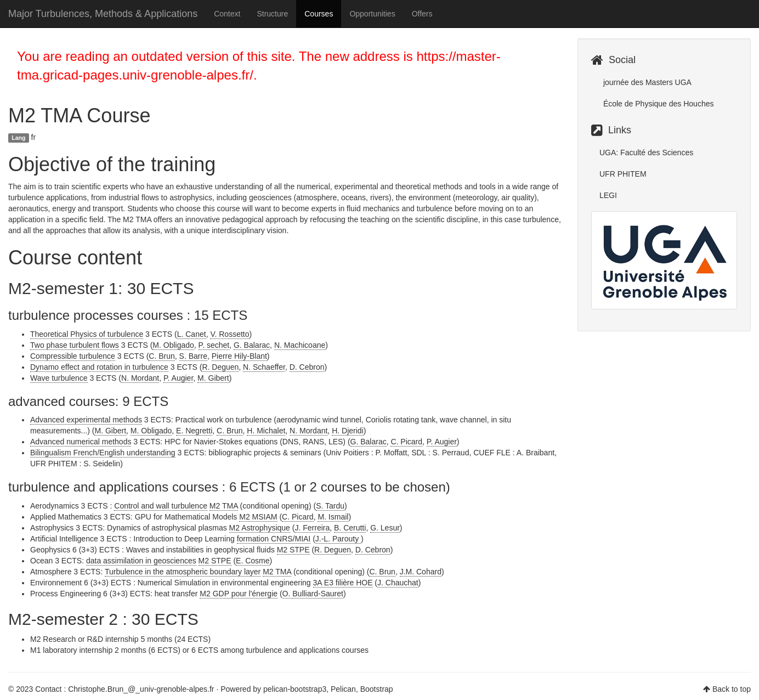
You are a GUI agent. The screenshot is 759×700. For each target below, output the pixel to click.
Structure (272, 14)
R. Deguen (220, 367)
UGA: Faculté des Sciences (646, 153)
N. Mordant (140, 378)
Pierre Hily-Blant (239, 356)
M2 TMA (224, 506)
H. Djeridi (348, 431)
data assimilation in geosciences (141, 561)
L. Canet (192, 334)
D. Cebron (307, 367)
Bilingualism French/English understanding (103, 453)
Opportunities (372, 14)
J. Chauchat (398, 583)
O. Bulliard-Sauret (313, 594)
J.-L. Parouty (338, 539)
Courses (319, 14)
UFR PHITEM (623, 174)
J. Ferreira (312, 528)
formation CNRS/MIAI (274, 539)
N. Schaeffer (264, 367)
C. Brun (162, 356)
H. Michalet (266, 431)
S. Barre (193, 356)
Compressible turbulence (73, 356)
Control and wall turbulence (161, 506)
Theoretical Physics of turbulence (87, 334)
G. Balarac (252, 345)
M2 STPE (293, 550)
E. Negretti (194, 431)
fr (34, 137)
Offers (422, 14)
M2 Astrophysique (260, 528)
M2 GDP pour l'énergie (239, 594)
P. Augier (178, 378)
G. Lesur (385, 528)
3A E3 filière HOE (343, 583)
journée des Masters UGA (646, 82)
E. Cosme (253, 561)
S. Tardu (330, 506)
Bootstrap (377, 689)
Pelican (343, 689)
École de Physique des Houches (657, 104)
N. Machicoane (300, 345)
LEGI (608, 195)
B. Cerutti (350, 528)
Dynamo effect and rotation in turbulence (99, 367)
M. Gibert (213, 378)
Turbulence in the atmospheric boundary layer (183, 572)
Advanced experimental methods (86, 420)
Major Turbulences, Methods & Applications (103, 14)
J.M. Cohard (421, 572)
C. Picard (406, 442)
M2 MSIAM (258, 517)
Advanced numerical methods (81, 442)
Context (227, 14)
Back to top (732, 689)
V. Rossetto (230, 334)
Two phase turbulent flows (75, 345)
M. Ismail (333, 517)
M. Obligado (173, 345)
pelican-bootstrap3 (295, 689)
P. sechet (214, 345)
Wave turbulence (59, 378)
